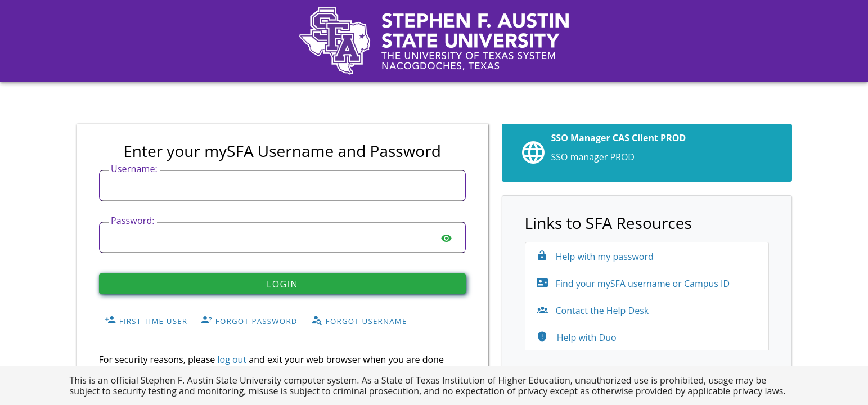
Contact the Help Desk (593, 310)
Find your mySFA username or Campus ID (633, 283)
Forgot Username (359, 321)
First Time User (146, 321)
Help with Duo (577, 337)
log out (232, 359)
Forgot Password (249, 321)
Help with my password (595, 256)
